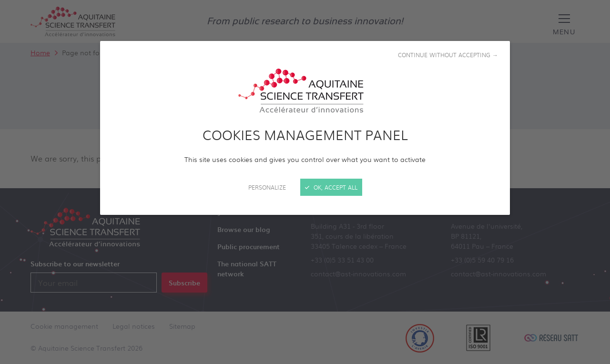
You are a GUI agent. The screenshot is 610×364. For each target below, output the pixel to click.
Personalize (267, 187)
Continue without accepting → (448, 55)
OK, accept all (331, 187)
